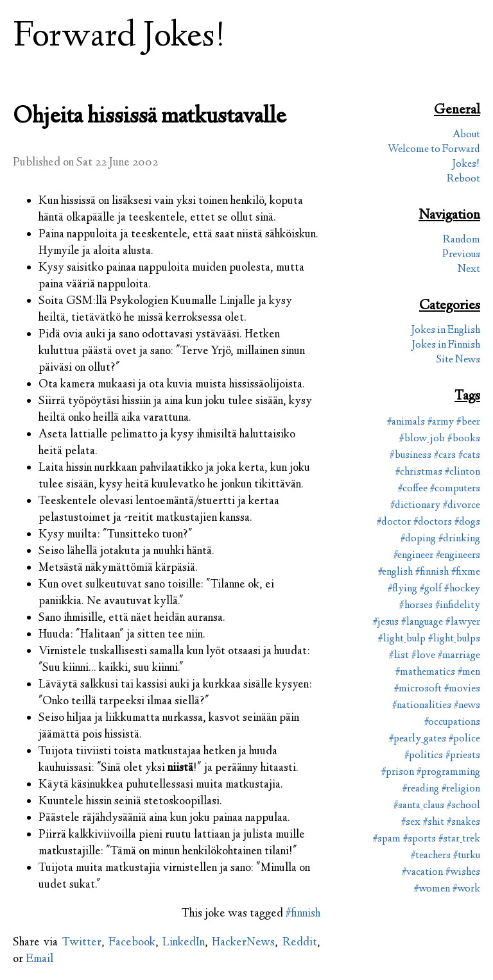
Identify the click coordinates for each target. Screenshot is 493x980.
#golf (431, 589)
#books (464, 439)
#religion (461, 789)
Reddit (300, 943)
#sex (411, 823)
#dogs (467, 522)
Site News (458, 360)
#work (466, 889)
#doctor (394, 522)
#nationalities (422, 706)
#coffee (413, 489)
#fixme (466, 572)
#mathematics (425, 672)
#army (441, 422)
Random (462, 240)
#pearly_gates (418, 739)
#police (464, 739)
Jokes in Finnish (446, 345)
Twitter (82, 943)
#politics (424, 756)
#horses (416, 606)
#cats (469, 456)
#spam (387, 839)
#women (432, 889)
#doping (418, 539)
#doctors (433, 522)
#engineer (413, 556)
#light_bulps (454, 639)
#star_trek (459, 839)
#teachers (431, 856)
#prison (398, 773)
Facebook (132, 943)
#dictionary (415, 506)
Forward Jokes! (119, 38)
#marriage (459, 656)
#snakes (463, 823)
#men (469, 672)
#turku (467, 856)
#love (423, 656)
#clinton (463, 472)
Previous (461, 255)
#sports (419, 839)
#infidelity (458, 606)
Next (469, 270)
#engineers (458, 556)
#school (463, 806)
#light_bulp (402, 639)
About (466, 135)
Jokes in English (445, 331)
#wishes (463, 873)
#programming (448, 773)
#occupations (452, 722)
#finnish (303, 914)
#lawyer (463, 622)
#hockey (462, 589)
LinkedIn (184, 943)
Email (39, 959)
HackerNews (243, 943)
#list (399, 656)
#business (411, 456)
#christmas (419, 472)
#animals (406, 422)
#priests (463, 756)
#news (467, 706)
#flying (402, 589)
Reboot (463, 179)
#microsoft (418, 689)
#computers (455, 489)
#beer (468, 422)
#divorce (462, 506)
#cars (445, 456)
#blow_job (422, 439)
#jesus (386, 622)
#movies (462, 689)
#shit (434, 823)
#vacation (422, 873)
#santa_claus (419, 806)
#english (395, 572)
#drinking (459, 539)
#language (422, 622)
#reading (421, 789)
